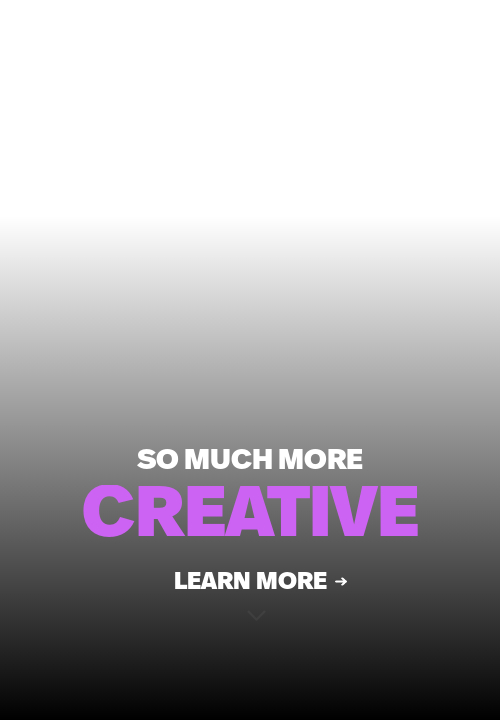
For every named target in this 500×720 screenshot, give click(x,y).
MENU (311, 46)
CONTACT (420, 46)
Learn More (250, 588)
